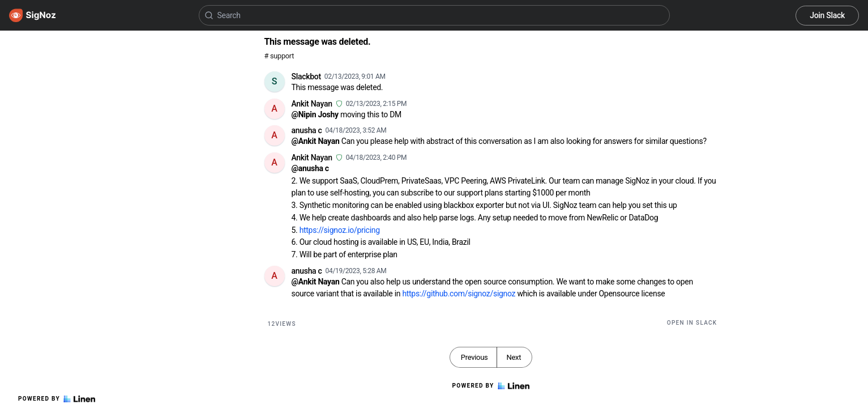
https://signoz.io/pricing (340, 230)
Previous (474, 357)
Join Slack (827, 15)
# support (279, 56)
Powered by (57, 399)
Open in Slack (692, 323)
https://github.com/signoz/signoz (459, 294)
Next (514, 357)
